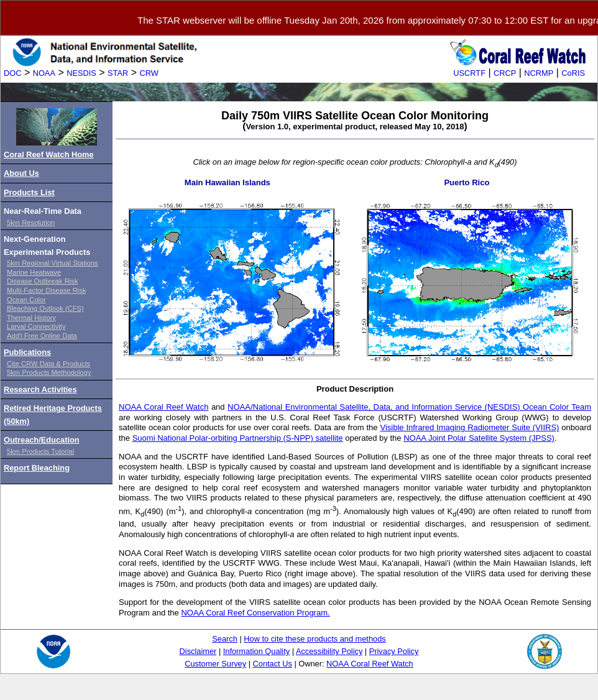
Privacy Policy (394, 651)
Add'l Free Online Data (42, 336)
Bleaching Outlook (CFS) (45, 308)
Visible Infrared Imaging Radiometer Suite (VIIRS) (469, 427)
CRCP (505, 73)
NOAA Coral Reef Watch (163, 407)
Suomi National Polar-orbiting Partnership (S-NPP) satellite (238, 438)
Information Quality (256, 651)
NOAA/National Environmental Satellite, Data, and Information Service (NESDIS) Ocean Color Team (409, 407)
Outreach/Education (42, 440)
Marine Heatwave (34, 272)
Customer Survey (215, 664)
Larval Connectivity (36, 326)
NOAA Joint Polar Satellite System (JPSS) (479, 438)
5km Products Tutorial (40, 451)
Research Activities (40, 389)
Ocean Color (26, 300)
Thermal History (31, 318)
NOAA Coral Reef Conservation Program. (255, 613)
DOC (12, 73)
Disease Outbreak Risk (42, 281)
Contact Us (273, 664)
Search (225, 639)
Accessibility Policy (329, 651)
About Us (21, 173)
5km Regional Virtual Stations (53, 263)
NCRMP (539, 73)
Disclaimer (198, 651)
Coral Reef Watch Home (49, 154)
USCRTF (469, 73)
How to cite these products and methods (315, 639)
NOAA (44, 73)
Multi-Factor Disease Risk (46, 290)
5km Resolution (31, 223)
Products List (29, 192)
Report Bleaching (37, 468)
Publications (27, 352)
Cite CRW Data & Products (48, 364)
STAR (118, 73)
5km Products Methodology (49, 372)
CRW (149, 73)
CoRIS (573, 73)
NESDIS (81, 73)
